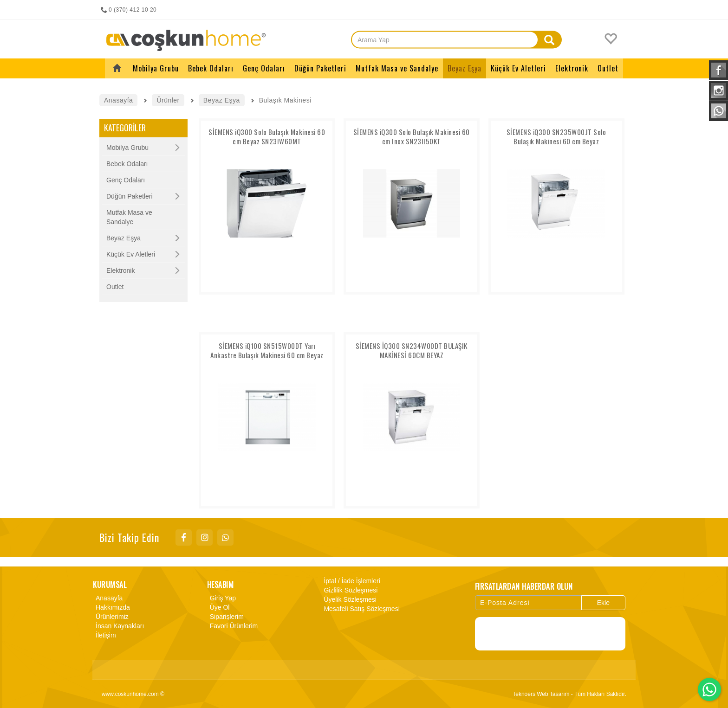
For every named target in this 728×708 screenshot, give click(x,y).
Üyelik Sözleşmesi (349, 599)
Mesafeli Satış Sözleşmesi (360, 609)
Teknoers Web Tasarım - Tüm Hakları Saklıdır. (569, 694)
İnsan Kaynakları (118, 626)
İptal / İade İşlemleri (350, 581)
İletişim (104, 635)
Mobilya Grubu (127, 148)
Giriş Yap (221, 598)
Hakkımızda (111, 607)
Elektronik (120, 270)
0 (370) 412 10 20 (128, 10)
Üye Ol (218, 607)
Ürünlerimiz (111, 617)
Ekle (603, 603)
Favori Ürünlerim (232, 626)
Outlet (115, 287)
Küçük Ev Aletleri (131, 254)
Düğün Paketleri (130, 196)
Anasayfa (108, 598)
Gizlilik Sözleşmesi (349, 590)
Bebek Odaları (127, 164)
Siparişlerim (225, 617)
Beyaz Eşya (123, 238)
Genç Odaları (126, 180)
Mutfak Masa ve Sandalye (129, 217)
